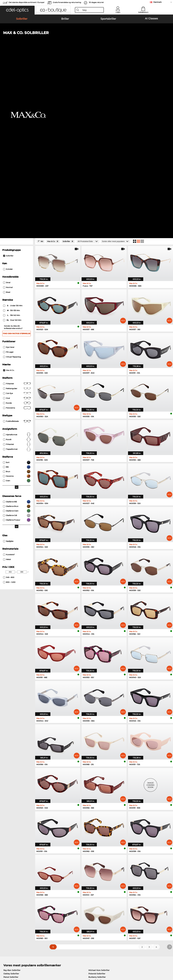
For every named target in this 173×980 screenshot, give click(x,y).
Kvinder (8, 89)
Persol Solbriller (11, 797)
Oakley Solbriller (11, 793)
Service (62, 898)
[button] (17, 10)
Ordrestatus (120, 912)
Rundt (17, 259)
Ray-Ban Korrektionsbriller (16, 818)
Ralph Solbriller (96, 804)
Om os (5, 898)
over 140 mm (12, 140)
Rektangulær (17, 208)
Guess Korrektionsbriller (99, 818)
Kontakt (6, 909)
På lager (8, 172)
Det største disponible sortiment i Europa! (26, 2)
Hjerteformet (17, 255)
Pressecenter (8, 902)
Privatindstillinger (10, 906)
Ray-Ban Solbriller (12, 790)
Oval (17, 218)
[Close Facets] (17, 61)
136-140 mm (12, 135)
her (81, 865)
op (169, 963)
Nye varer (9, 167)
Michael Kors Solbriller (99, 790)
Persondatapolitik (45, 963)
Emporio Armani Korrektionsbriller (20, 831)
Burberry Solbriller (97, 797)
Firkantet (17, 204)
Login (118, 12)
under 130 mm (13, 125)
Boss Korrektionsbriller (98, 828)
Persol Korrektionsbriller (99, 821)
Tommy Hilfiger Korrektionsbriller (103, 831)
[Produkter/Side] (88, 61)
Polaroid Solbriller (97, 793)
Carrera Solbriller (11, 800)
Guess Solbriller (96, 800)
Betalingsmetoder (67, 902)
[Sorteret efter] (115, 61)
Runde (17, 223)
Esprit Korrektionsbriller (98, 824)
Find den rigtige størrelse (17, 153)
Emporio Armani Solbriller (16, 804)
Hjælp (118, 898)
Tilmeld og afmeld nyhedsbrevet (130, 906)
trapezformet (17, 269)
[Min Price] (10, 392)
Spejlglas (8, 361)
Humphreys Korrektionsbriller (18, 828)
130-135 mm (12, 130)
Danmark (157, 2)
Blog (117, 909)
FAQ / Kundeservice (124, 902)
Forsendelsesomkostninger (71, 906)
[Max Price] (22, 392)
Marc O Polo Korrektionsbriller (18, 824)
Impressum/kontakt (11, 966)
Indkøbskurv (143, 12)
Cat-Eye (17, 213)
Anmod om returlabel (69, 909)
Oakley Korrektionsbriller (15, 821)
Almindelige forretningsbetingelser (19, 963)
